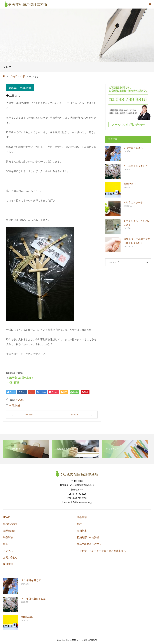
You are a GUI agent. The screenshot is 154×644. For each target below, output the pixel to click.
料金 (5, 544)
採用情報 (8, 564)
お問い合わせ (10, 557)
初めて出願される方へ (89, 544)
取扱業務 (8, 537)
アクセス (8, 551)
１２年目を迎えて (133, 148)
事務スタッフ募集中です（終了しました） (137, 241)
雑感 (29, 88)
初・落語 (14, 382)
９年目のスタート (133, 202)
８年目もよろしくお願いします (137, 223)
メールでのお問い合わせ (128, 125)
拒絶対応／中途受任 (88, 537)
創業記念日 (130, 184)
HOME (7, 517)
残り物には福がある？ (21, 378)
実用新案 (82, 531)
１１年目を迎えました (136, 166)
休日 (23, 88)
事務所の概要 (10, 524)
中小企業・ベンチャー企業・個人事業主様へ (101, 551)
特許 (79, 524)
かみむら (21, 400)
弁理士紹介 (9, 531)
